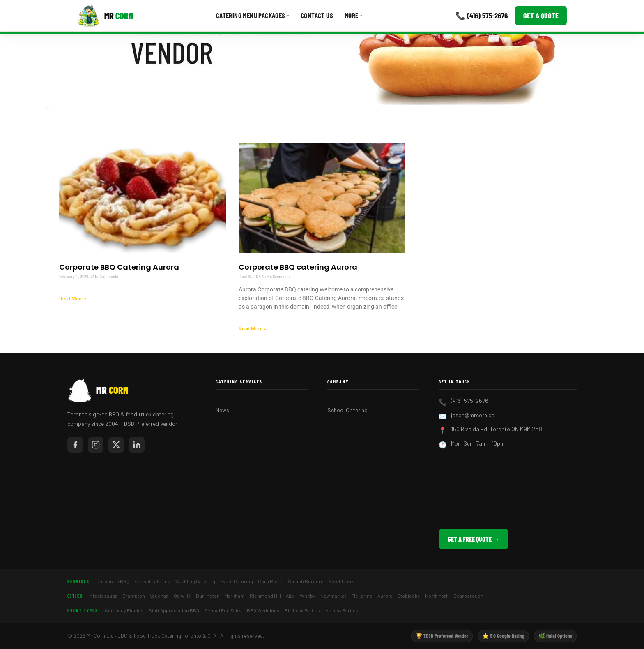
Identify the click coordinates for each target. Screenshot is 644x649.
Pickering (362, 596)
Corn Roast (270, 581)
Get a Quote (541, 16)
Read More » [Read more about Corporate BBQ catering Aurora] (252, 329)
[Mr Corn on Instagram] (96, 445)
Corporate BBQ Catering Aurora (119, 267)
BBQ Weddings (263, 610)
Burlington (208, 596)
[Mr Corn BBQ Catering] (105, 16)
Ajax (290, 596)
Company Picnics (124, 610)
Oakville (182, 596)
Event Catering (237, 581)
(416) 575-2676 (470, 401)
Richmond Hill (265, 596)
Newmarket (333, 596)
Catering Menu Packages (253, 15)
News (222, 410)
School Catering (347, 410)
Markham (235, 596)
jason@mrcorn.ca (473, 415)
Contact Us (317, 15)
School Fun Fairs (223, 610)
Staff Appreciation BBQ (174, 610)
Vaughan (159, 596)
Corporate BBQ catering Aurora (298, 267)
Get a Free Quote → (474, 539)
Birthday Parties (302, 610)
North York (437, 596)
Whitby (308, 596)
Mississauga (103, 596)
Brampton (134, 596)
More (353, 15)
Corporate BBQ (113, 581)
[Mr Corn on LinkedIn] (137, 445)
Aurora (385, 596)
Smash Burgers (306, 581)
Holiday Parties (342, 610)
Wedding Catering (195, 581)
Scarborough (468, 596)
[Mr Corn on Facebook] (75, 445)
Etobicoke (409, 596)
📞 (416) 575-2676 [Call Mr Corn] (482, 15)
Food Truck (341, 581)
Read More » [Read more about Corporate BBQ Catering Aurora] (73, 299)
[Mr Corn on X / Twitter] (116, 445)
